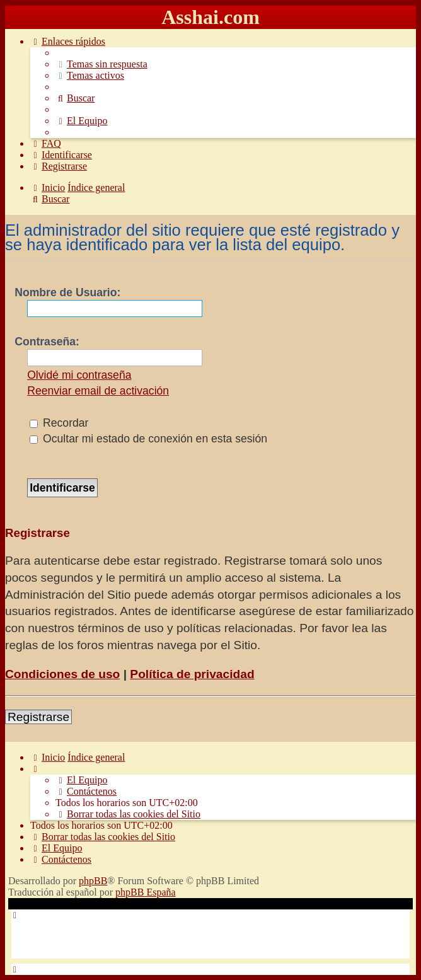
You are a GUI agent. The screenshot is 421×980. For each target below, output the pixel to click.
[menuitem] (101, 64)
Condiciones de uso (62, 674)
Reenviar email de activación (98, 391)
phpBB (93, 881)
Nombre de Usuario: (67, 292)
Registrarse (38, 717)
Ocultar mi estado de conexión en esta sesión (148, 439)
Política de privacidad (192, 674)
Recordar (59, 423)
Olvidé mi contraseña (79, 375)
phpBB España (146, 892)
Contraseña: (47, 342)
